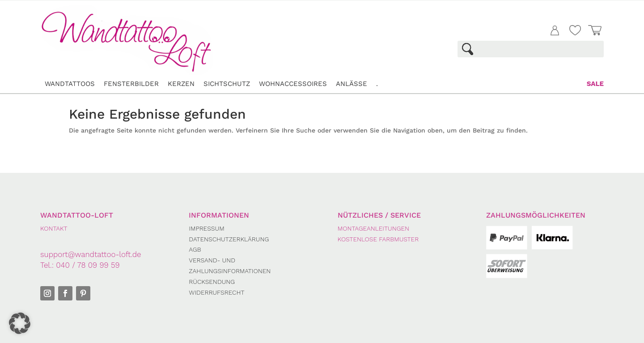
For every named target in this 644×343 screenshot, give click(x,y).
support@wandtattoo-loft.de (91, 254)
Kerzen (181, 84)
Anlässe (352, 84)
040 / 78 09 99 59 (88, 265)
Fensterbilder (131, 84)
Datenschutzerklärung (229, 239)
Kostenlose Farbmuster (378, 239)
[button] (20, 323)
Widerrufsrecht (216, 292)
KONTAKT (54, 228)
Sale (595, 84)
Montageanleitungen (373, 228)
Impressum (206, 228)
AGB (195, 249)
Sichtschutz (227, 84)
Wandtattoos (70, 84)
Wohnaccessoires (293, 84)
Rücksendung (212, 282)
